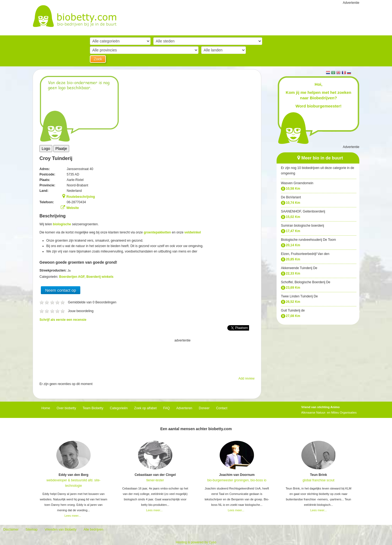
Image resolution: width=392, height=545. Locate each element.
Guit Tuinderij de (293, 310)
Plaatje (61, 149)
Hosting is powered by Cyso (196, 542)
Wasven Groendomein (297, 183)
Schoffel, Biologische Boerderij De (306, 282)
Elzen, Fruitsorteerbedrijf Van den (305, 254)
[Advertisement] (147, 357)
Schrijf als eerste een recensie (63, 320)
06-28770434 (76, 202)
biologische (62, 224)
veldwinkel (193, 232)
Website (73, 208)
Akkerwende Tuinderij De (299, 268)
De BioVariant (291, 197)
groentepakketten (157, 232)
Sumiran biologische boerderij (302, 226)
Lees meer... (73, 516)
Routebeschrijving (81, 197)
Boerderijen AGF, (73, 277)
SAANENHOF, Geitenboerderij (303, 211)
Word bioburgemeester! (319, 106)
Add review (246, 378)
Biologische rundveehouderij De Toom (308, 240)
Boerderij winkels (100, 277)
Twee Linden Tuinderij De (299, 296)
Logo (46, 149)
